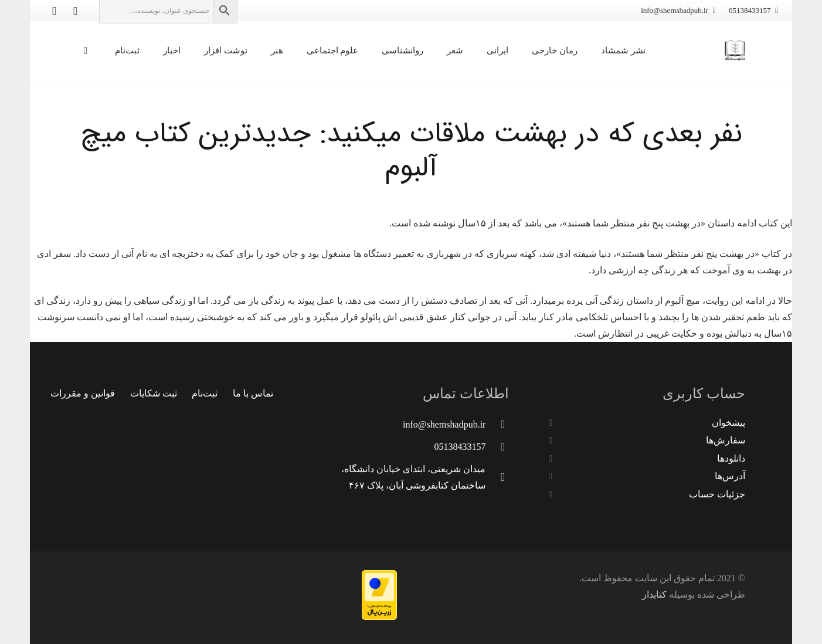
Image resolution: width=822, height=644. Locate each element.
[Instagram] (55, 11)
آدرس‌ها (730, 476)
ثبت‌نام (205, 393)
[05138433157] (497, 447)
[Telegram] (76, 11)
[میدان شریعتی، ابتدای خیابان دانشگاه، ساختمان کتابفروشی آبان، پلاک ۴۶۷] (497, 477)
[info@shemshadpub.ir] (497, 424)
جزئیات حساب (717, 494)
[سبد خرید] (86, 50)
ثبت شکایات (154, 393)
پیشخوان (728, 423)
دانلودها (731, 458)
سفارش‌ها (726, 440)
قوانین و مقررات (83, 393)
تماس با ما (253, 393)
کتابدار (654, 594)
